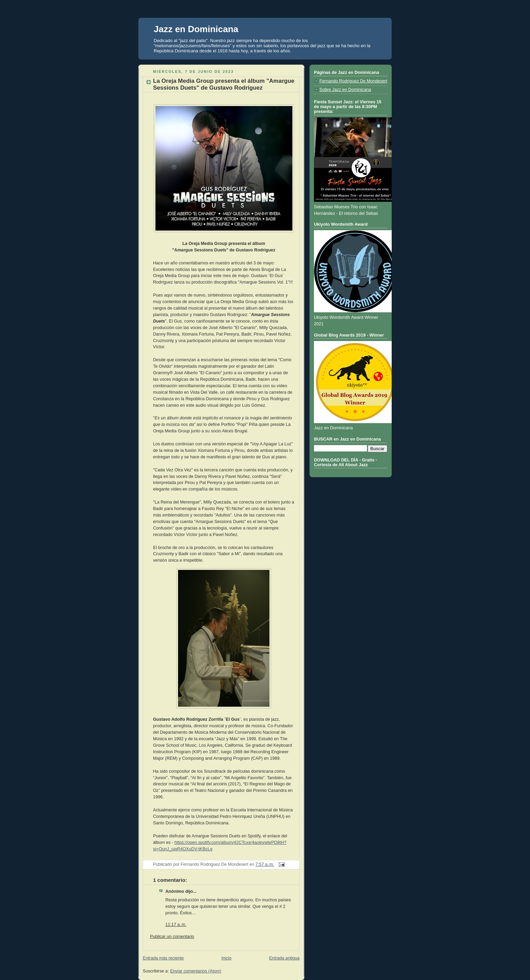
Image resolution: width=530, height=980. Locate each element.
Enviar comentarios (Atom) (196, 971)
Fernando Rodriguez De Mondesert (353, 81)
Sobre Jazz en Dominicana (345, 90)
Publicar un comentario (172, 937)
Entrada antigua (284, 958)
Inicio (226, 958)
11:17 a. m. (176, 925)
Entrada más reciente (163, 958)
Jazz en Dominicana (196, 29)
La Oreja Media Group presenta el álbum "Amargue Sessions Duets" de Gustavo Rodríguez (224, 84)
